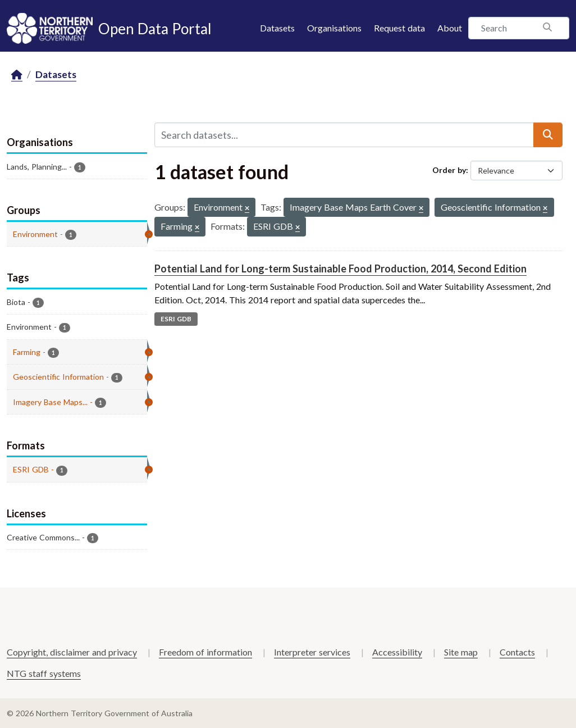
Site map (461, 652)
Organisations (334, 28)
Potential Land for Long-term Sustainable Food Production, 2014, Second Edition (340, 269)
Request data (399, 28)
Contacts (517, 652)
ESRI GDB (176, 319)
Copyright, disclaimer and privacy (72, 652)
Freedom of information (205, 652)
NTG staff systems (44, 673)
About (450, 28)
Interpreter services (312, 652)
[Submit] (548, 135)
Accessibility (397, 652)
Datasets (277, 28)
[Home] (17, 75)
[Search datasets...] (344, 135)
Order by (449, 170)
